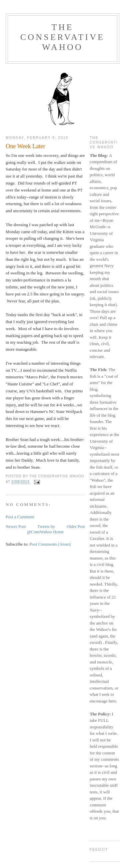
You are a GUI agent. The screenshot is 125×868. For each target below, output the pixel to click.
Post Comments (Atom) (50, 544)
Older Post (76, 526)
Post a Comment (20, 517)
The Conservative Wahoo (62, 37)
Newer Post (16, 526)
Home (58, 532)
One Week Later (25, 146)
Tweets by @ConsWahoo (41, 529)
